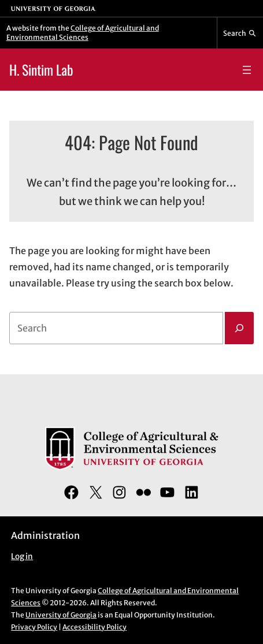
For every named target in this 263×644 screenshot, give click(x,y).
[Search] (239, 328)
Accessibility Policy (95, 627)
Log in (22, 556)
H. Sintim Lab (41, 70)
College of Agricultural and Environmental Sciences (83, 33)
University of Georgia (61, 615)
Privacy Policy (34, 627)
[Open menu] (247, 70)
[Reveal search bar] (240, 33)
